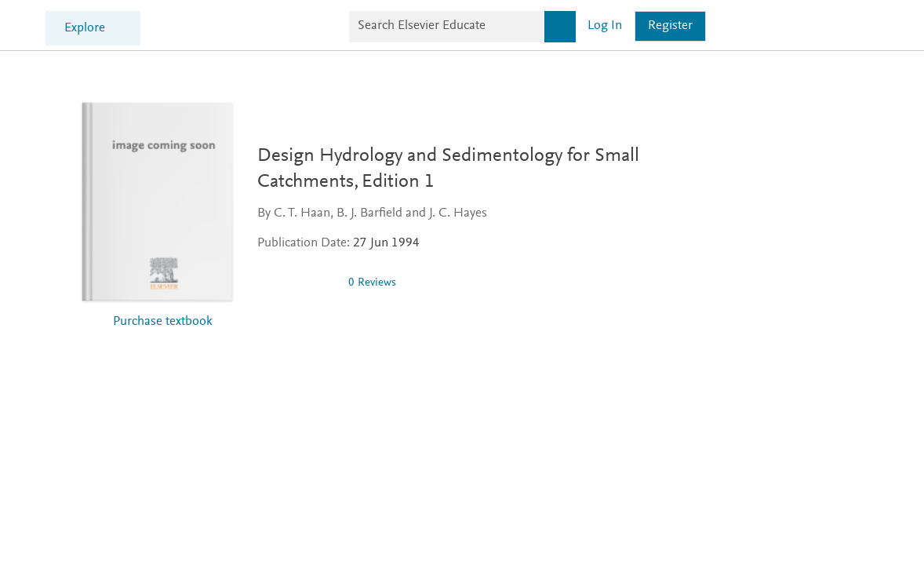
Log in (772, 25)
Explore (263, 27)
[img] (296, 280)
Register (837, 25)
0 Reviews (372, 281)
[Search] (727, 25)
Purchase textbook (163, 320)
